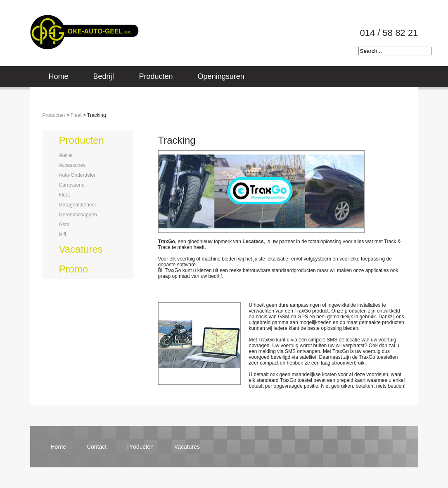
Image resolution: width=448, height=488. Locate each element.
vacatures (81, 249)
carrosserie (72, 185)
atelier (66, 155)
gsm (64, 225)
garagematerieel (77, 205)
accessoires (72, 165)
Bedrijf (104, 76)
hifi (63, 235)
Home (59, 76)
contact (97, 447)
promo (74, 269)
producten (82, 140)
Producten (156, 76)
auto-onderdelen (78, 175)
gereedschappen (78, 215)
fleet (65, 195)
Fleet (76, 115)
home (58, 447)
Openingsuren (221, 76)
